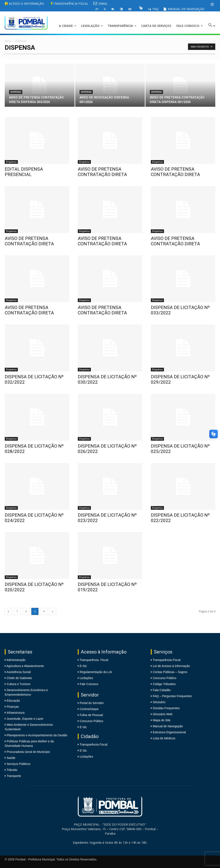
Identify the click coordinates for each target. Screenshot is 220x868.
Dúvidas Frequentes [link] (166, 708)
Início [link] (8, 41)
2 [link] (26, 611)
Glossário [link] (159, 702)
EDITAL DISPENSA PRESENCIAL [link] (24, 172)
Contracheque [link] (89, 709)
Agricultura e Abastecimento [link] (25, 666)
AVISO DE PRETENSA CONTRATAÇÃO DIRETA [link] (102, 172)
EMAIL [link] (100, 4)
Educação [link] (13, 701)
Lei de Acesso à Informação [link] (171, 666)
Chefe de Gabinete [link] (19, 678)
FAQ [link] (153, 9)
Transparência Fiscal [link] (69, 4)
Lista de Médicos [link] (164, 738)
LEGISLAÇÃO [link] (92, 26)
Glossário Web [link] (163, 714)
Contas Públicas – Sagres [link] (170, 672)
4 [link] (44, 611)
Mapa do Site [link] (162, 720)
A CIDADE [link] (68, 26)
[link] (212, 4)
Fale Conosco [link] (190, 26)
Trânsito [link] (12, 770)
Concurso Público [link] (92, 721)
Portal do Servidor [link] (92, 703)
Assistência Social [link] (18, 672)
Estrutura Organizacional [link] (169, 732)
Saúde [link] (11, 758)
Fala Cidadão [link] (162, 690)
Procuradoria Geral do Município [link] (28, 752)
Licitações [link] (86, 678)
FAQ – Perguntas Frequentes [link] (172, 696)
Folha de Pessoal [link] (91, 715)
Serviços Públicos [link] (18, 764)
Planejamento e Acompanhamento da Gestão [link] (37, 735)
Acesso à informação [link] (24, 4)
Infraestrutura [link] (15, 713)
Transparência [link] (122, 26)
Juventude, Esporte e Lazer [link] (25, 719)
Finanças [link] (12, 707)
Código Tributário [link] (164, 684)
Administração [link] (16, 660)
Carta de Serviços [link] (156, 26)
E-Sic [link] (83, 666)
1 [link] (17, 611)
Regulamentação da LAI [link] (96, 672)
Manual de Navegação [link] (184, 9)
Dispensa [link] (16, 92)
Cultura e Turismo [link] (18, 684)
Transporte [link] (13, 776)
